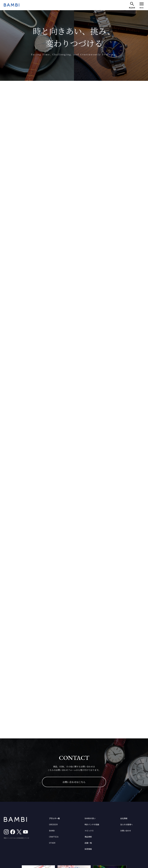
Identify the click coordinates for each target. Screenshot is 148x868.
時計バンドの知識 (92, 824)
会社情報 (124, 818)
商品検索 (88, 837)
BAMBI (52, 831)
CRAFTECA (54, 837)
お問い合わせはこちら (74, 782)
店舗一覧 (88, 843)
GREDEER (53, 824)
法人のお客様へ (126, 824)
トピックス (89, 831)
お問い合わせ (126, 831)
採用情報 (88, 849)
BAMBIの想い (90, 818)
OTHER (52, 843)
